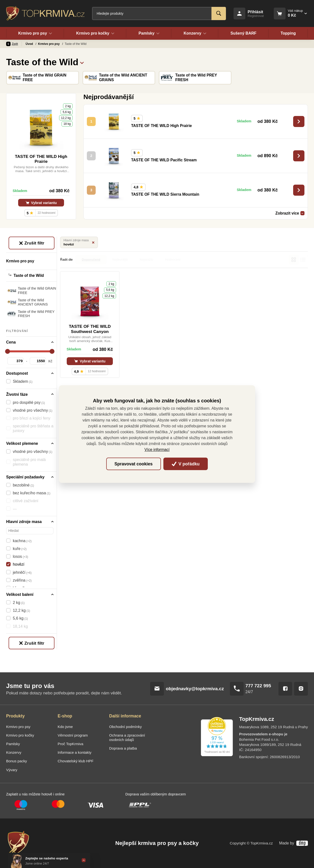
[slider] (8, 351)
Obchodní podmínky (125, 727)
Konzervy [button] (195, 33)
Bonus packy (17, 761)
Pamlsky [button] (149, 33)
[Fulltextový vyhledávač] (159, 13)
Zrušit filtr (32, 243)
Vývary (12, 770)
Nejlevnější (120, 260)
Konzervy (14, 753)
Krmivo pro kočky (20, 735)
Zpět (12, 44)
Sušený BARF (243, 33)
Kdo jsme (65, 727)
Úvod (30, 44)
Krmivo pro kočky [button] (95, 33)
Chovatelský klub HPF (76, 761)
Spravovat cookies (134, 464)
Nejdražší (147, 260)
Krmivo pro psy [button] (35, 33)
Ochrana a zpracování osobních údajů (127, 738)
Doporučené (91, 260)
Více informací (157, 450)
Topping (288, 33)
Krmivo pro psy (49, 44)
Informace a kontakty (75, 753)
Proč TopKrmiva (71, 744)
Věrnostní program (73, 735)
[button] (82, 62)
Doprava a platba (123, 748)
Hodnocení (173, 260)
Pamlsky (13, 744)
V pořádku (186, 464)
